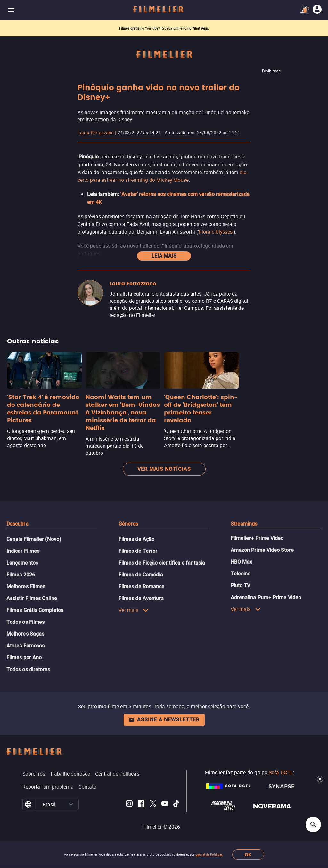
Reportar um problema (48, 787)
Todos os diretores (28, 669)
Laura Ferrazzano (96, 133)
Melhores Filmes (26, 587)
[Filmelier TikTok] (177, 804)
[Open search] (313, 824)
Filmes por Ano (24, 658)
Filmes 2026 (21, 575)
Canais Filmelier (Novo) (34, 539)
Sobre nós (34, 774)
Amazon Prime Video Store (262, 550)
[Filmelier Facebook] (141, 804)
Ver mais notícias (164, 469)
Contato (88, 787)
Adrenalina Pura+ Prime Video (266, 597)
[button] (71, 804)
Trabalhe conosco (70, 774)
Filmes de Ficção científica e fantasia (162, 563)
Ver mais (134, 610)
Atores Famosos (25, 646)
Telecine (241, 574)
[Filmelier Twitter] (153, 804)
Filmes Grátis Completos (35, 610)
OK (248, 855)
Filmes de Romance (141, 587)
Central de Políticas (209, 854)
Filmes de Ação (136, 539)
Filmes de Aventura (141, 598)
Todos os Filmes (25, 622)
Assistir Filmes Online (32, 598)
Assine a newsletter (164, 720)
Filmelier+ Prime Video (257, 538)
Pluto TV (241, 586)
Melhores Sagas (25, 634)
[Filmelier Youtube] (165, 804)
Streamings (244, 524)
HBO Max (242, 562)
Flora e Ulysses (216, 232)
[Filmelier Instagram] (129, 804)
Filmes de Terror (138, 551)
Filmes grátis (130, 28)
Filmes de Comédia (141, 575)
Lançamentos (22, 563)
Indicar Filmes (23, 551)
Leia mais (164, 256)
